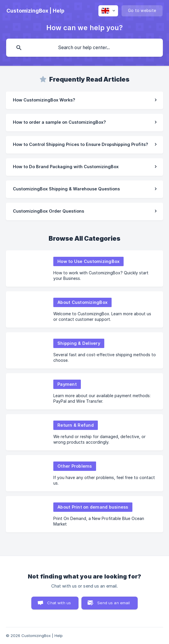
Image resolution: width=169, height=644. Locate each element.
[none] (35, 11)
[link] (85, 100)
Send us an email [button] (113, 603)
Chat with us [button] (59, 603)
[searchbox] (85, 48)
